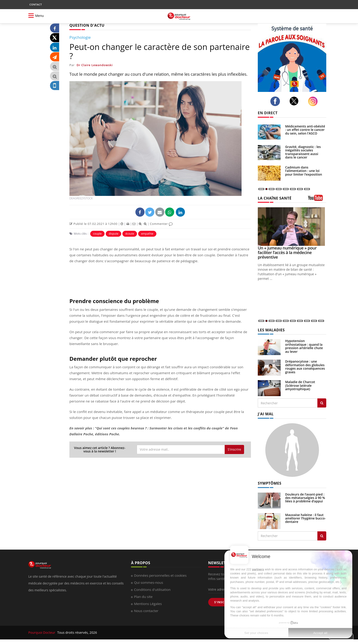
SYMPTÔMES (270, 483)
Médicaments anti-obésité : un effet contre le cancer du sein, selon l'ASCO (305, 130)
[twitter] (295, 101)
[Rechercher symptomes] (322, 536)
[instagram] (314, 101)
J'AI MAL (266, 414)
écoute (130, 234)
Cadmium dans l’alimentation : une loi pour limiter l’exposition (304, 171)
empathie (147, 234)
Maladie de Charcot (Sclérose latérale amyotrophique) (300, 385)
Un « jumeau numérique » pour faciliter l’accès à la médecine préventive (287, 252)
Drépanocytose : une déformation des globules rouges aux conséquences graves (305, 367)
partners (258, 569)
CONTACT (36, 4)
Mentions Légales (148, 604)
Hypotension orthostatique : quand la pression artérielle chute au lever (304, 346)
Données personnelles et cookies (160, 575)
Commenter (161, 224)
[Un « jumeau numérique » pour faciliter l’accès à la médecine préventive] (292, 227)
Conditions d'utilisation (152, 589)
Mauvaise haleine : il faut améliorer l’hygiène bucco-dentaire (305, 518)
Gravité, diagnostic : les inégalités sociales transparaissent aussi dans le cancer (303, 152)
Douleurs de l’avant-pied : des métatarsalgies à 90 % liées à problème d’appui (305, 498)
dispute (113, 234)
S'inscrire (234, 449)
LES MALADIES (271, 330)
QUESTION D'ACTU (87, 25)
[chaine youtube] (317, 199)
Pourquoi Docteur (42, 632)
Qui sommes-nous (149, 582)
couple (97, 234)
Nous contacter (146, 611)
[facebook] (276, 101)
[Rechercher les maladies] (322, 403)
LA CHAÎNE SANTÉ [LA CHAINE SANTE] (275, 198)
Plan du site (143, 597)
